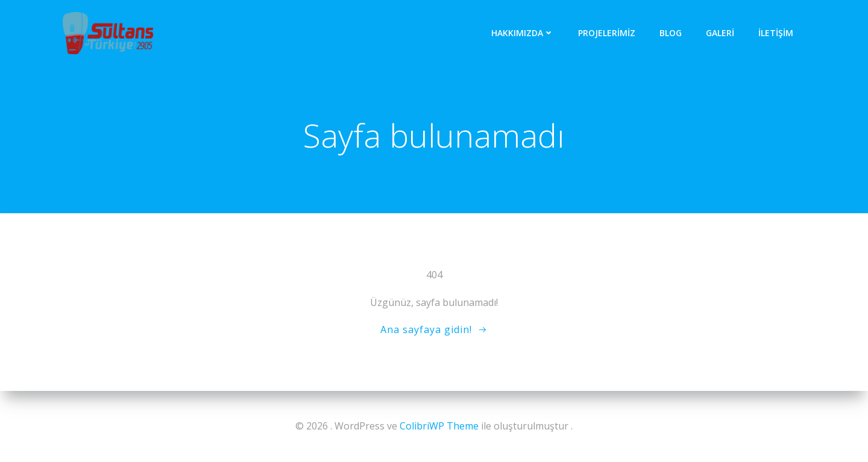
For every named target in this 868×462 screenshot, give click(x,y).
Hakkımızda (523, 33)
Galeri (720, 33)
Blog (671, 33)
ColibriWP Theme (439, 426)
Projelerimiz (607, 33)
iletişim (776, 33)
